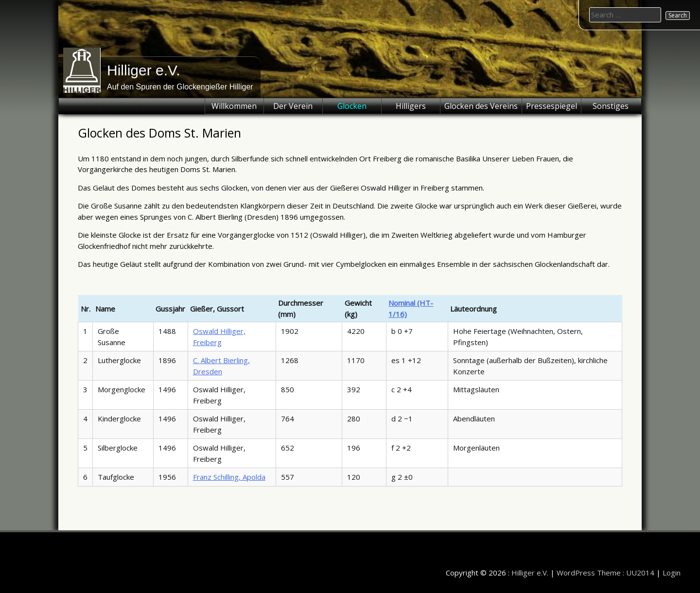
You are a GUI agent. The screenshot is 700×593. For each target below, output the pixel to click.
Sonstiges (611, 106)
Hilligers (411, 106)
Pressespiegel (551, 106)
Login (672, 573)
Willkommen (234, 106)
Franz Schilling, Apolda (229, 477)
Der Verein (293, 106)
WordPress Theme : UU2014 (605, 573)
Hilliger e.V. (144, 70)
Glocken (352, 106)
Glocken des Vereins (481, 106)
